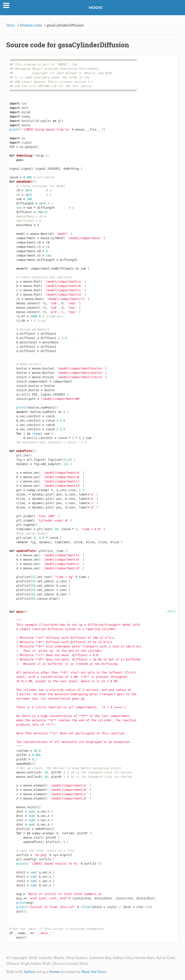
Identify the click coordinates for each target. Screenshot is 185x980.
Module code (31, 25)
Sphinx (30, 971)
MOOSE (96, 7)
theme (54, 971)
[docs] (171, 611)
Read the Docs (94, 971)
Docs (11, 25)
